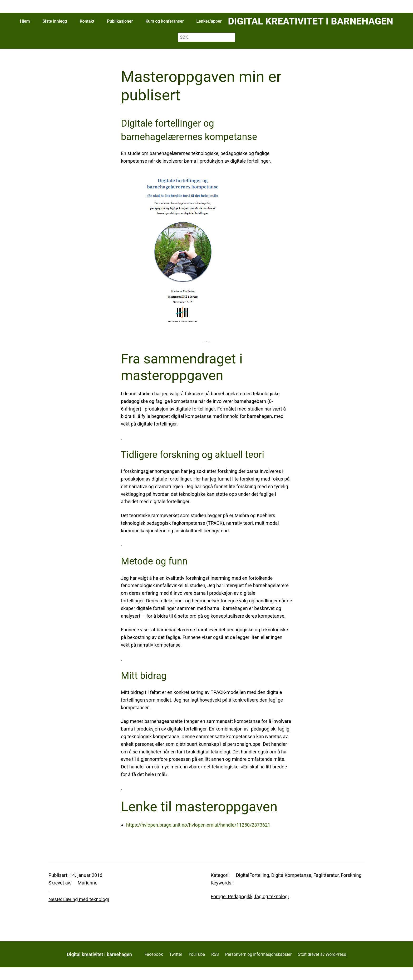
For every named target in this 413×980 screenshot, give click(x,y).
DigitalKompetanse (291, 875)
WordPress (336, 954)
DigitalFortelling (253, 875)
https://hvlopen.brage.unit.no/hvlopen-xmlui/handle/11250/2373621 (198, 825)
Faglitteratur (326, 875)
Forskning (351, 875)
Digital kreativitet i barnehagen (310, 21)
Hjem (25, 21)
